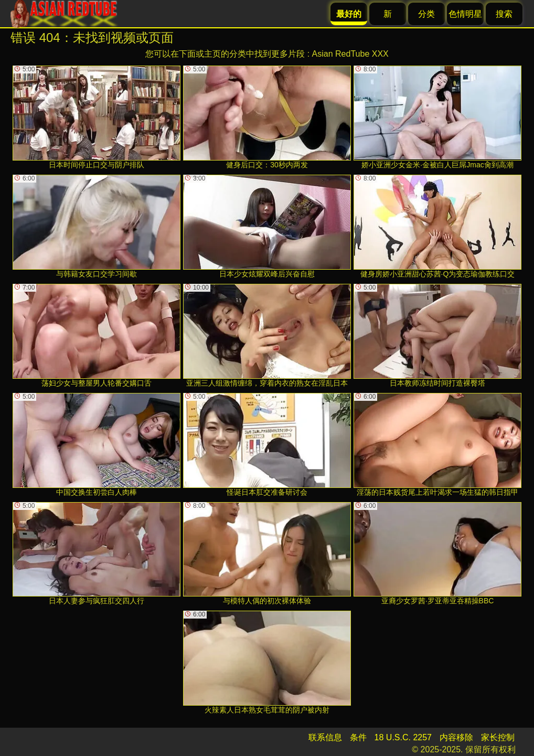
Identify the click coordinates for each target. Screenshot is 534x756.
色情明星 (465, 14)
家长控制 (498, 737)
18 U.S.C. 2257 (403, 737)
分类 (426, 14)
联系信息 (325, 737)
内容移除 (456, 737)
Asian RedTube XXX (350, 54)
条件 (358, 737)
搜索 (504, 14)
